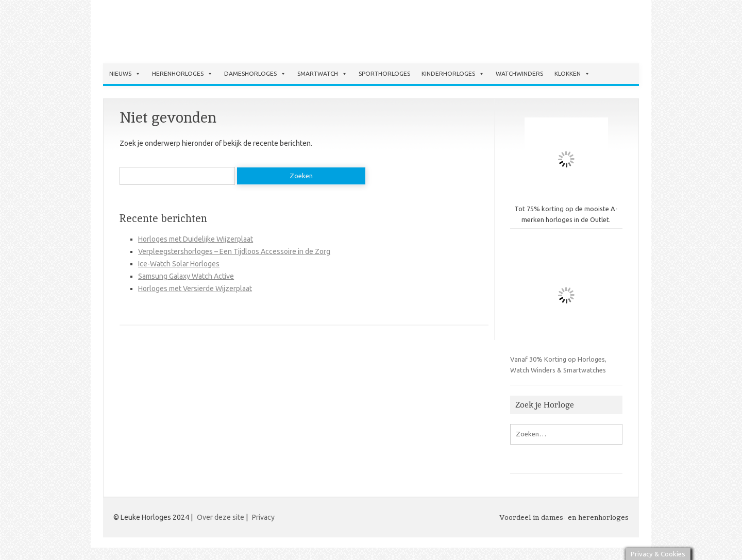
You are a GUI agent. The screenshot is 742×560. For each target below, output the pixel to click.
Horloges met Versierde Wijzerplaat (195, 289)
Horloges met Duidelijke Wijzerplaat (196, 239)
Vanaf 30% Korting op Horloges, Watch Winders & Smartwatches (566, 306)
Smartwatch (322, 74)
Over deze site (221, 517)
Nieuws (125, 74)
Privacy (263, 517)
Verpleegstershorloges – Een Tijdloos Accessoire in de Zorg (234, 251)
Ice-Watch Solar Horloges (179, 264)
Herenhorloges (182, 74)
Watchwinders (519, 73)
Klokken (572, 74)
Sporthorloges (384, 73)
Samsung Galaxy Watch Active (186, 276)
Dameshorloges (255, 74)
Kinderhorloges (453, 74)
